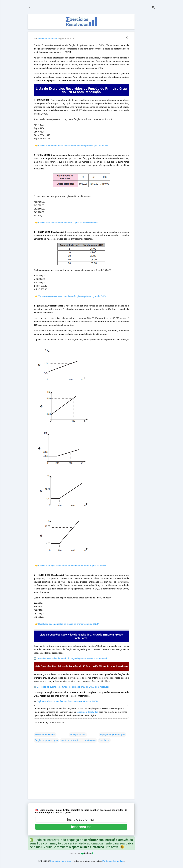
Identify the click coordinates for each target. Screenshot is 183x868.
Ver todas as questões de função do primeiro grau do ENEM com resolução (73, 687)
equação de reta (78, 735)
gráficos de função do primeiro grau (78, 740)
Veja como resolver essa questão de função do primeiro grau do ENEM (72, 296)
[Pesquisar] (153, 8)
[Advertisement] (146, 57)
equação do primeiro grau (113, 735)
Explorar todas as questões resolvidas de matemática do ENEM (67, 701)
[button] (127, 38)
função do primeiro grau (46, 740)
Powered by (81, 853)
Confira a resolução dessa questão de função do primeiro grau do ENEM (73, 146)
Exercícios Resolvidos (87, 712)
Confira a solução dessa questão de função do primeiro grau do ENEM (72, 566)
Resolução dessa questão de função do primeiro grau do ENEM (69, 624)
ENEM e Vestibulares (45, 735)
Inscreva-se (81, 827)
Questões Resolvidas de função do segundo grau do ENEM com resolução (72, 658)
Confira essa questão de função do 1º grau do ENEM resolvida (68, 223)
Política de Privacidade (113, 861)
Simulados (104, 740)
